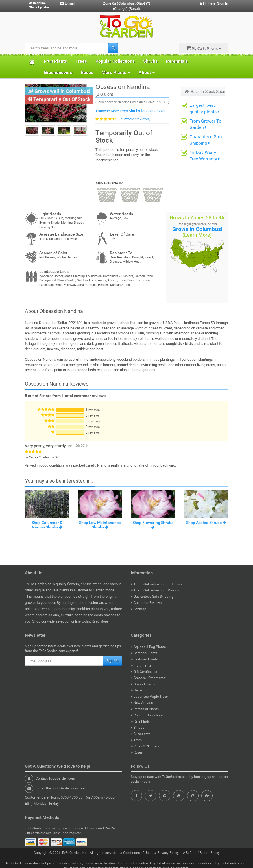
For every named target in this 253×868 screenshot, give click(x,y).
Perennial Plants (145, 709)
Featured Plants (144, 659)
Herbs (137, 690)
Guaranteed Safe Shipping (152, 597)
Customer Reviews (146, 603)
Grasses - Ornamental (149, 678)
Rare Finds (140, 721)
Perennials (177, 61)
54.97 (153, 196)
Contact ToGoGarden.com (55, 778)
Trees (81, 61)
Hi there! (214, 3)
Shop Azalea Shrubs (206, 523)
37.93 (107, 196)
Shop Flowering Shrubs (153, 525)
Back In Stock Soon (205, 92)
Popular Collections (115, 61)
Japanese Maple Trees (149, 697)
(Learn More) (197, 235)
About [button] (147, 72)
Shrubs (150, 61)
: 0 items (203, 48)
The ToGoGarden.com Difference (157, 584)
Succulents (140, 734)
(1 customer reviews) (134, 119)
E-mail (67, 3)
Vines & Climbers (145, 746)
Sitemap (139, 609)
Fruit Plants (55, 61)
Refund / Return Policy (201, 853)
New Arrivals (142, 703)
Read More (100, 621)
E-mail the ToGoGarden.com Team (62, 788)
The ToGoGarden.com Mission (155, 590)
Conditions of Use (136, 853)
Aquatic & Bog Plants (148, 647)
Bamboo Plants (144, 653)
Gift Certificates (144, 672)
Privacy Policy (167, 853)
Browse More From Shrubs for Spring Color (130, 111)
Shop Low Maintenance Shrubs (100, 525)
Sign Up (113, 661)
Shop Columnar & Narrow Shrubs (47, 525)
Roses (87, 72)
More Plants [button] (116, 72)
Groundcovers (58, 72)
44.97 (130, 196)
